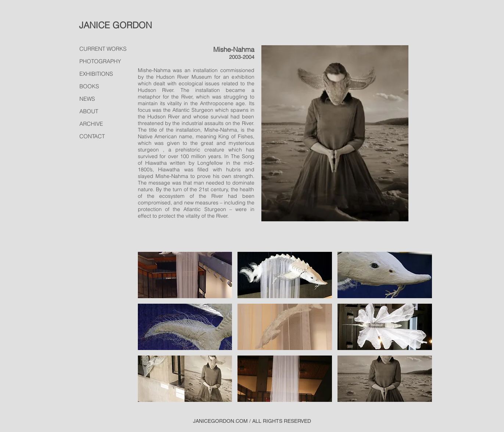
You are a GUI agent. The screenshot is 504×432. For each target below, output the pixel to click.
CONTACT (92, 136)
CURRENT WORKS (103, 49)
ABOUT (89, 111)
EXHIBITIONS (96, 74)
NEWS (87, 99)
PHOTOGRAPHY (100, 61)
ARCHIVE (91, 124)
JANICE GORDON (115, 25)
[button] (185, 275)
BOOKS (89, 86)
